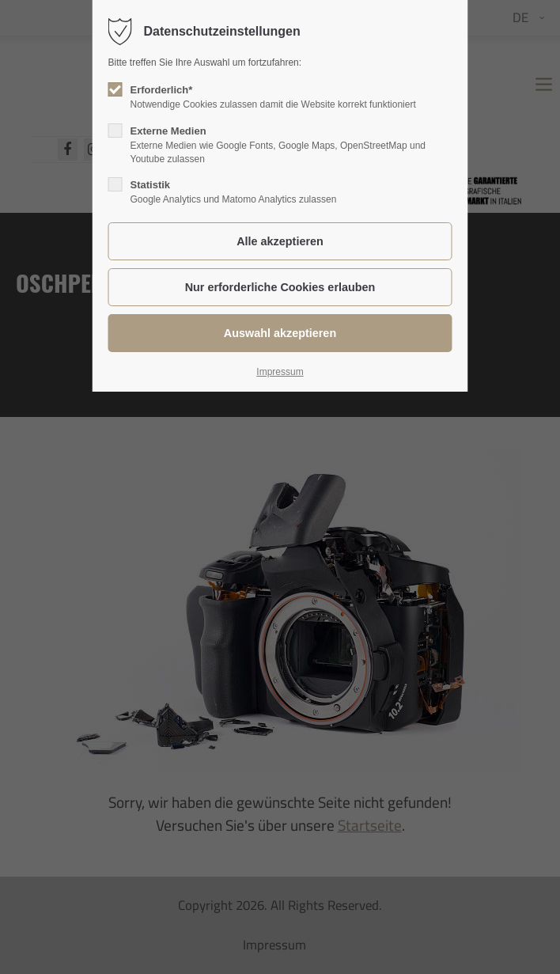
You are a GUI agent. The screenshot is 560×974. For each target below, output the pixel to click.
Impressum (280, 372)
